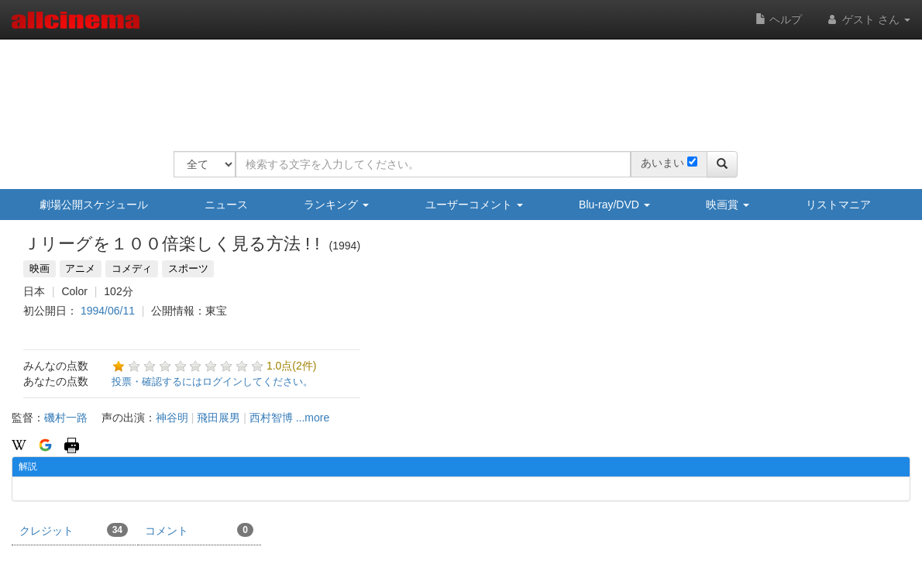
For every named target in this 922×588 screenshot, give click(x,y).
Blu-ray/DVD (614, 205)
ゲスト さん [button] (868, 19)
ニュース (226, 205)
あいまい (662, 163)
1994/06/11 (108, 311)
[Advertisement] (456, 85)
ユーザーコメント (474, 205)
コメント (199, 530)
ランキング (336, 205)
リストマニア (838, 205)
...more (313, 418)
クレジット (74, 530)
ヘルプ (779, 19)
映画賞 (728, 205)
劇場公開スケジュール (94, 205)
